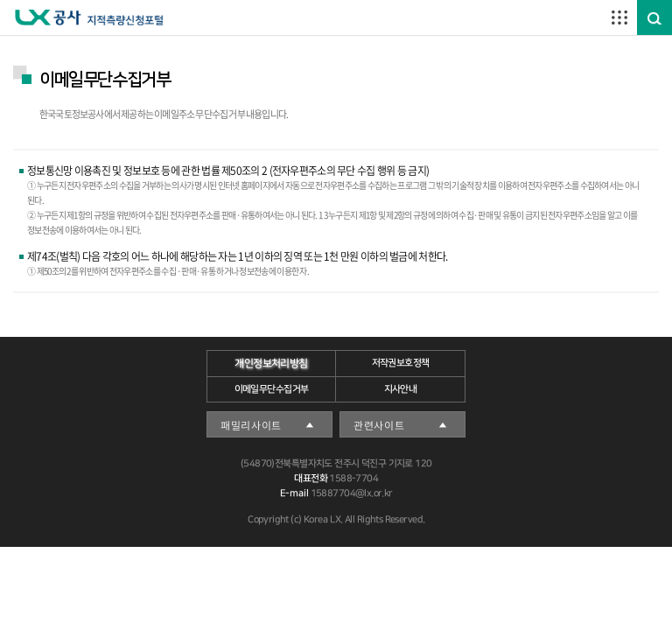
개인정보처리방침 (271, 364)
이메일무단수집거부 (272, 389)
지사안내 (401, 389)
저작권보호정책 (401, 363)
